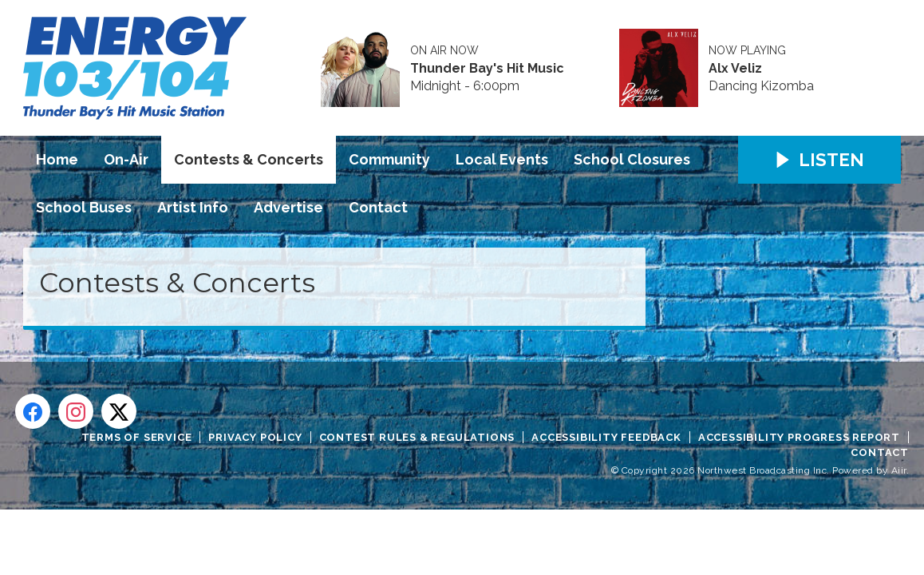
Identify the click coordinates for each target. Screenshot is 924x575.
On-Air (126, 159)
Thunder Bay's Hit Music (487, 69)
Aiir (899, 470)
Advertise (288, 207)
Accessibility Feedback (606, 437)
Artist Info (193, 207)
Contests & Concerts (249, 159)
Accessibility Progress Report (799, 437)
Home (57, 159)
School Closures (632, 159)
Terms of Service (137, 437)
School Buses (84, 207)
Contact (378, 207)
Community (389, 159)
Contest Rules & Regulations (417, 437)
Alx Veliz (735, 69)
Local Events (502, 159)
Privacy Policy (255, 437)
